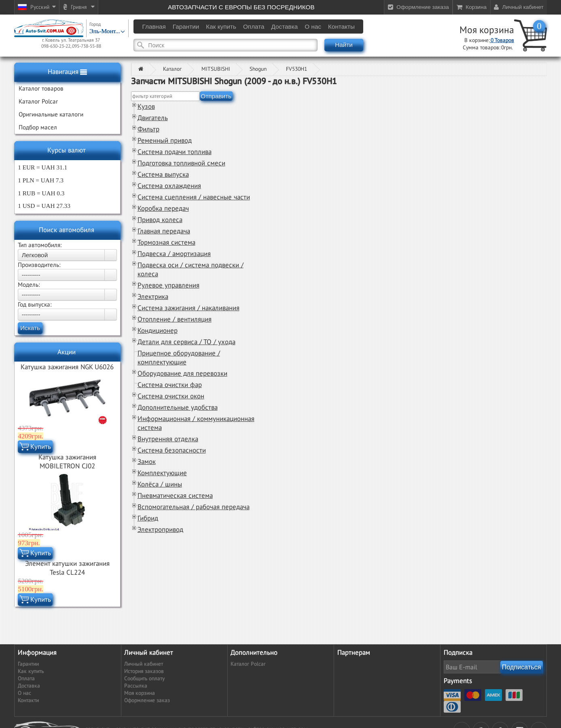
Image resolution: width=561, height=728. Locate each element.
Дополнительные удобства (178, 408)
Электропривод (160, 530)
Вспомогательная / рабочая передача (194, 507)
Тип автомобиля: (40, 245)
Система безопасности (172, 451)
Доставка (29, 686)
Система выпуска (163, 175)
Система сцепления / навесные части (194, 197)
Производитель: (39, 265)
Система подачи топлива (175, 152)
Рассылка (136, 686)
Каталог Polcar (248, 664)
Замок (147, 462)
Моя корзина (487, 30)
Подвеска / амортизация (174, 254)
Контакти (28, 700)
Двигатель (153, 118)
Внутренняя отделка (168, 439)
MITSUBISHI (216, 69)
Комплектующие (162, 473)
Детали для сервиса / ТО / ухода (186, 342)
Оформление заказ (147, 700)
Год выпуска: (35, 305)
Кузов (146, 107)
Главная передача (164, 231)
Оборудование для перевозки (182, 374)
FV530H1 (296, 69)
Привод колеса (160, 220)
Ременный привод (165, 141)
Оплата (26, 679)
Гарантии (28, 664)
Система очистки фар (170, 385)
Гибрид (148, 518)
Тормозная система (166, 243)
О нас (24, 693)
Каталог (172, 69)
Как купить (31, 671)
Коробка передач (163, 209)
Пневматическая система (175, 496)
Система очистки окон (171, 396)
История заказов (144, 671)
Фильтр (148, 129)
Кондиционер (158, 331)
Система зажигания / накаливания (188, 308)
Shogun (258, 69)
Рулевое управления (168, 286)
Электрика (153, 297)
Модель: (29, 285)
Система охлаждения (169, 186)
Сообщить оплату (144, 679)
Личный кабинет (144, 664)
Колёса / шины (160, 485)
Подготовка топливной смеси (181, 163)
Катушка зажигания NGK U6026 (67, 367)
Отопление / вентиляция (175, 320)
